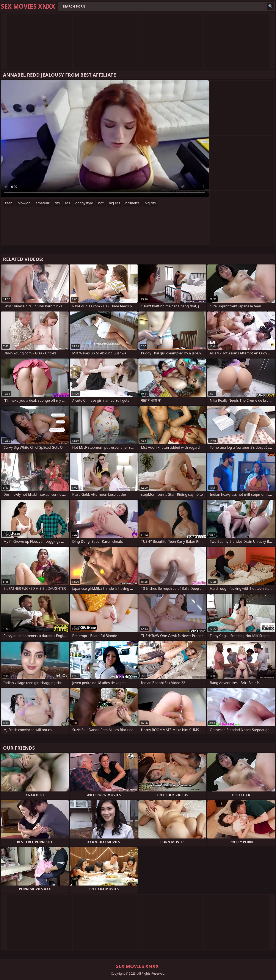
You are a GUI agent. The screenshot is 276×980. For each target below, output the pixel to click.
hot (101, 203)
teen (9, 203)
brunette (132, 203)
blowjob (24, 203)
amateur (42, 203)
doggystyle (84, 203)
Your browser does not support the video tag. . (105, 139)
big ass (114, 203)
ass (67, 203)
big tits (150, 203)
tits (57, 203)
